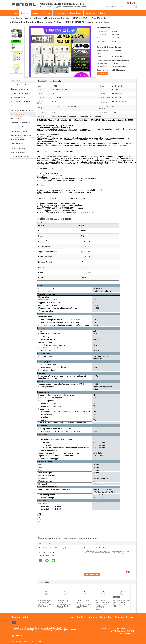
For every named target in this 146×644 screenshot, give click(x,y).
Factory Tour (60, 13)
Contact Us (90, 13)
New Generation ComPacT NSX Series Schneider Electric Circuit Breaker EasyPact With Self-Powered (102, 605)
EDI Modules (15, 106)
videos (36, 13)
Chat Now (103, 13)
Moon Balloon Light (17, 144)
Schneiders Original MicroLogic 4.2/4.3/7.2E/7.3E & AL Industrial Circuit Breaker (83, 604)
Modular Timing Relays (19, 127)
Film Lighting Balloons (18, 140)
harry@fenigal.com (127, 633)
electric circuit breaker (70, 538)
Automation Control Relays (20, 131)
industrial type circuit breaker (52, 538)
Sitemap (130, 617)
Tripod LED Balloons (18, 148)
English (133, 3)
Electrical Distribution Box (20, 89)
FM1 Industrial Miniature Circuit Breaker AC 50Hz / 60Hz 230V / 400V (122, 603)
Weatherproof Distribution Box (21, 93)
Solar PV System (17, 119)
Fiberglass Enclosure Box (20, 98)
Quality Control (75, 13)
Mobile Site (17, 636)
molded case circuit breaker (88, 538)
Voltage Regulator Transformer (21, 135)
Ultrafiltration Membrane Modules (22, 110)
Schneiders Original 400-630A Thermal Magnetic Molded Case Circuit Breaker (46, 603)
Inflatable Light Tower (18, 152)
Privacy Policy (18, 628)
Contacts (119, 617)
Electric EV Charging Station (21, 123)
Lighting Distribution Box (19, 85)
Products (25, 13)
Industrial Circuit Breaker (33, 18)
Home (14, 13)
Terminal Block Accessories (20, 156)
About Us (47, 13)
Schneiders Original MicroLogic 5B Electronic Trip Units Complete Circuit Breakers (64, 604)
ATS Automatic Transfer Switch (21, 102)
